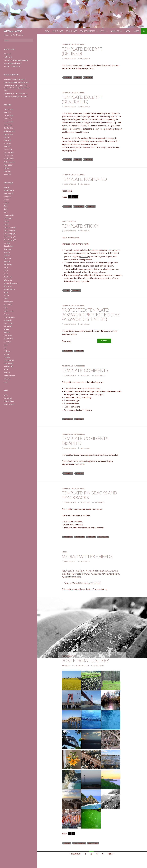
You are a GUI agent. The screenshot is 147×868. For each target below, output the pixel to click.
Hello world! (8, 57)
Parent (6, 314)
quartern (7, 332)
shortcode (93, 843)
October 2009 (9, 159)
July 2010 (7, 137)
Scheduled (8, 54)
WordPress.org (9, 404)
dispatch (7, 252)
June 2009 (7, 171)
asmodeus (8, 197)
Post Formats (68, 656)
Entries (8, 398)
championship (9, 215)
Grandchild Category (11, 283)
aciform (7, 187)
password (68, 350)
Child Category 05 (10, 240)
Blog (47, 31)
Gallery (67, 665)
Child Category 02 (10, 231)
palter (6, 308)
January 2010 (8, 156)
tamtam (7, 354)
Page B (136, 31)
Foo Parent (8, 277)
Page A (128, 31)
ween (6, 369)
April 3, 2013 (94, 583)
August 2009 (8, 165)
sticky (66, 290)
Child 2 (6, 224)
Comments (9, 401)
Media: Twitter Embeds (87, 556)
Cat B (6, 209)
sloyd (6, 345)
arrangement (8, 194)
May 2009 (7, 174)
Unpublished (8, 363)
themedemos (85, 58)
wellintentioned (9, 376)
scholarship (8, 336)
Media (64, 552)
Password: (79, 341)
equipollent (8, 265)
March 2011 (8, 125)
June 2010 (7, 140)
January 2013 (8, 116)
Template (66, 44)
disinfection (8, 249)
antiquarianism (9, 190)
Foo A (6, 271)
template (88, 77)
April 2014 (7, 112)
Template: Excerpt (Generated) (82, 99)
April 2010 (7, 146)
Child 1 (6, 221)
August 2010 (8, 134)
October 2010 (9, 128)
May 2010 (7, 143)
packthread (8, 305)
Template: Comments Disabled (85, 440)
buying (6, 203)
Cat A (6, 206)
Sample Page (71, 31)
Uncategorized (78, 44)
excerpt (78, 77)
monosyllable (8, 302)
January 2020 (8, 109)
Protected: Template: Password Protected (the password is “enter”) (91, 314)
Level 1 (103, 31)
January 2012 (8, 122)
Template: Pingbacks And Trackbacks (89, 495)
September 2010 (10, 131)
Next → (111, 853)
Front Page (58, 31)
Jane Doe (7, 85)
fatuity (6, 268)
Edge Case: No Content (20, 82)
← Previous (75, 853)
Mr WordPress (9, 79)
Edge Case (7, 258)
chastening (8, 218)
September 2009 (10, 162)
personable (8, 320)
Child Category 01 (10, 227)
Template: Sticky (80, 226)
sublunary (7, 351)
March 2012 (8, 119)
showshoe (7, 342)
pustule (6, 329)
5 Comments (99, 502)
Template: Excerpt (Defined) (82, 51)
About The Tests (87, 31)
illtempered (8, 286)
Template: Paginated (84, 179)
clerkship (7, 243)
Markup (6, 295)
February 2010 (9, 153)
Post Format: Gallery (85, 660)
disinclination (8, 246)
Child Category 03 (10, 234)
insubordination (9, 289)
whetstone (8, 379)
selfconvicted (9, 339)
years (6, 382)
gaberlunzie (8, 280)
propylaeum (8, 326)
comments (68, 419)
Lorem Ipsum (116, 31)
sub (5, 348)
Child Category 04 (10, 237)
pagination (79, 206)
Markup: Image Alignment (13, 63)
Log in (6, 395)
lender (6, 292)
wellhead (7, 373)
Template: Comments (85, 370)
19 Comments (100, 375)
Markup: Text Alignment (12, 66)
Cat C (6, 212)
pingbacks (80, 536)
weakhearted (8, 366)
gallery (67, 843)
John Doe (7, 82)
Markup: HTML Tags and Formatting (16, 60)
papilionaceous (9, 311)
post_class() (84, 256)
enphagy (7, 261)
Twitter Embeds (93, 589)
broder (6, 200)
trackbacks (103, 536)
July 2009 (7, 168)
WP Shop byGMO (13, 31)
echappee (7, 255)
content (67, 77)
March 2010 (8, 150)
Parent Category (9, 317)
